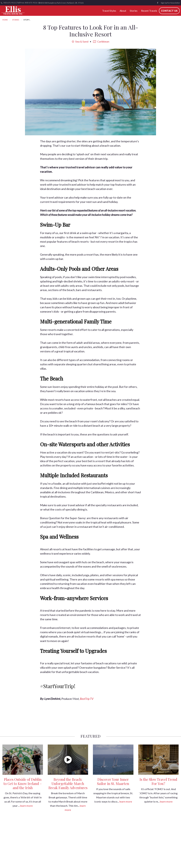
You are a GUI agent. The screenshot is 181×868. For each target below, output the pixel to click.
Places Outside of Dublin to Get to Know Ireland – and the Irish (23, 784)
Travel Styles (109, 11)
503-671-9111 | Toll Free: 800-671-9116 (19, 3)
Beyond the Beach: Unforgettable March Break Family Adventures (68, 784)
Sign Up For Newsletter (170, 3)
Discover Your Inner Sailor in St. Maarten (113, 781)
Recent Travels (149, 11)
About (123, 11)
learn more (26, 806)
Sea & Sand (80, 41)
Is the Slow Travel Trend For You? (158, 781)
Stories (134, 11)
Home (5, 20)
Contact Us (169, 11)
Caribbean (101, 41)
